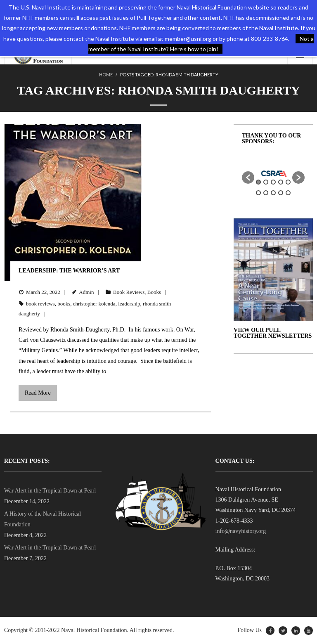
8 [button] (273, 193)
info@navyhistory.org (241, 531)
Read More (38, 393)
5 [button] (288, 182)
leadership (129, 304)
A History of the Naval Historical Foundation (43, 519)
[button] (248, 178)
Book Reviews (129, 292)
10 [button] (288, 193)
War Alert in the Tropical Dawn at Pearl (50, 491)
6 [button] (258, 193)
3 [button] (273, 182)
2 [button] (266, 182)
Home (106, 75)
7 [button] (266, 193)
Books (154, 292)
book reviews (40, 304)
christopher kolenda (94, 304)
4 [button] (281, 182)
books (64, 304)
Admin (86, 292)
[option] (273, 173)
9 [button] (281, 193)
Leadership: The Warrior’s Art (71, 271)
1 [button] (258, 182)
